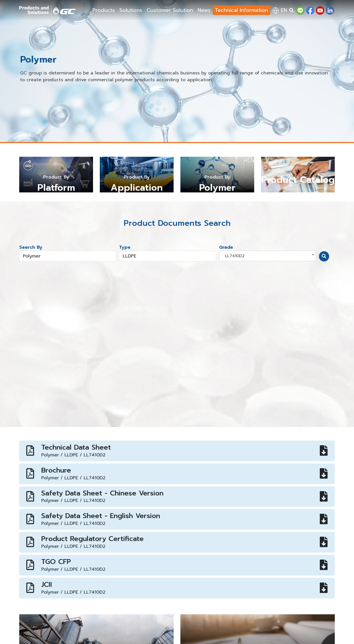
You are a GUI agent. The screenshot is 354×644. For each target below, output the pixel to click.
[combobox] (268, 256)
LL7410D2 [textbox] (235, 256)
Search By (31, 247)
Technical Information (241, 10)
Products (104, 10)
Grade (226, 247)
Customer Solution (170, 10)
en (280, 10)
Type (125, 247)
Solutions (131, 10)
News (204, 10)
